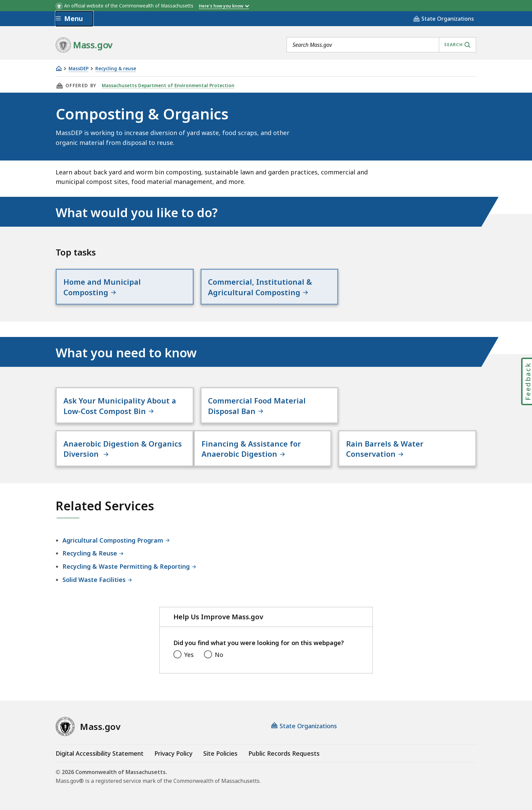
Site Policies (220, 753)
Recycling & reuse (116, 69)
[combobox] (381, 45)
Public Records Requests (284, 753)
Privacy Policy (173, 753)
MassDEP (79, 69)
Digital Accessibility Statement (100, 753)
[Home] (59, 68)
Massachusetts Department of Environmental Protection (168, 86)
